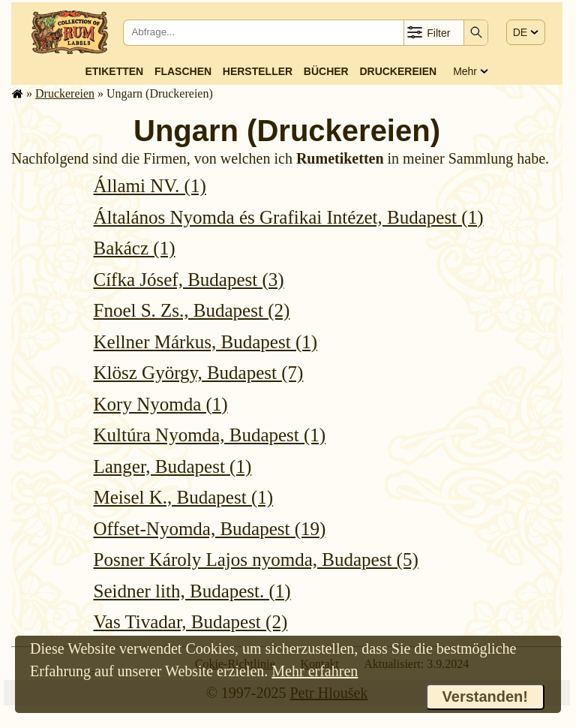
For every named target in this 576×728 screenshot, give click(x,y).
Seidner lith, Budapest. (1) (192, 591)
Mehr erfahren (315, 671)
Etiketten (114, 71)
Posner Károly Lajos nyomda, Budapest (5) (256, 560)
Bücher (326, 71)
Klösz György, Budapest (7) (199, 373)
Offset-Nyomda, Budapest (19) (210, 529)
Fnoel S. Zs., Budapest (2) (192, 310)
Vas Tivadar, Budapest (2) (191, 622)
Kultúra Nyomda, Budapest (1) (210, 435)
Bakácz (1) (135, 248)
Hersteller (258, 71)
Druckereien (398, 71)
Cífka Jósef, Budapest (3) (189, 280)
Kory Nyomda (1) (161, 404)
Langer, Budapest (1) (173, 466)
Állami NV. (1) (150, 186)
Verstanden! (485, 696)
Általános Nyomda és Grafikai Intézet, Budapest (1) (289, 217)
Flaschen (183, 71)
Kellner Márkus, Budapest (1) (206, 342)
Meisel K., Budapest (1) (184, 497)
